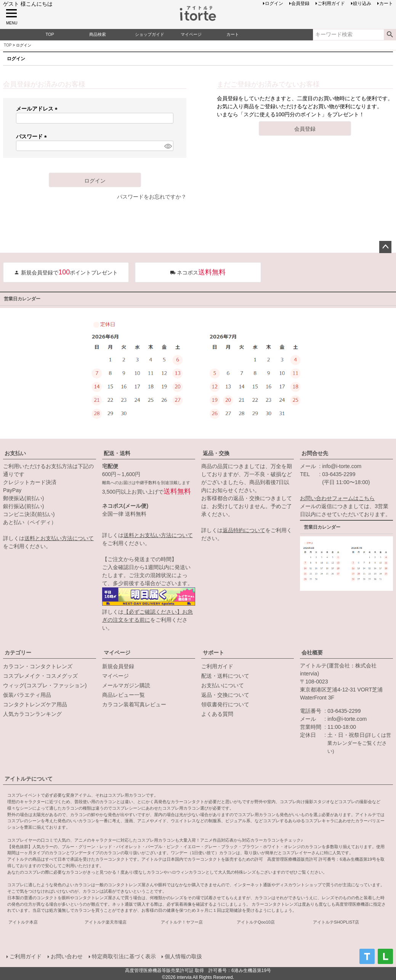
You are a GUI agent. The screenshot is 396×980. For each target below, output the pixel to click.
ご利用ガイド (217, 666)
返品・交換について (225, 695)
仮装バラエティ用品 (27, 695)
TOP (8, 45)
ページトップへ (385, 247)
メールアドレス (38, 109)
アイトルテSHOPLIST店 (336, 922)
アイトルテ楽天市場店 (106, 922)
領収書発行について (225, 704)
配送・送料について (225, 676)
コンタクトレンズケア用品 (35, 704)
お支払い (15, 453)
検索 (390, 35)
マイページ (117, 653)
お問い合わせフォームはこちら (337, 498)
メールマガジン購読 (126, 685)
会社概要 (312, 653)
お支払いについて (223, 685)
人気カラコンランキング (32, 714)
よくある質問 (217, 714)
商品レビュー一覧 (123, 695)
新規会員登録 (118, 666)
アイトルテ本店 (23, 922)
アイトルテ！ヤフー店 (182, 922)
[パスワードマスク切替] (168, 146)
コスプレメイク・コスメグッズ (40, 676)
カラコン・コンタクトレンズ (38, 666)
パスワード (33, 136)
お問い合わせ (66, 956)
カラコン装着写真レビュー (134, 704)
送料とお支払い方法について (59, 538)
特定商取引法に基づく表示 (123, 956)
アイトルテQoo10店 (256, 922)
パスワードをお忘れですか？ (152, 197)
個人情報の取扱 (183, 956)
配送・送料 (117, 453)
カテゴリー (18, 653)
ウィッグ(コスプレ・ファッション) (45, 685)
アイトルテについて (29, 779)
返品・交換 (216, 453)
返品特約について (244, 530)
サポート (213, 653)
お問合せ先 (315, 453)
